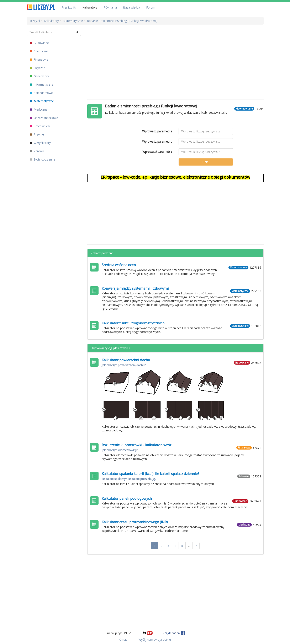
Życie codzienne (42, 159)
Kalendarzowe (41, 93)
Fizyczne (37, 68)
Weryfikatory (40, 143)
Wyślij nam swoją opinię (155, 640)
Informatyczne (41, 84)
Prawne (37, 134)
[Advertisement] (175, 58)
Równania (110, 7)
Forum (151, 7)
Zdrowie (37, 151)
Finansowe (39, 59)
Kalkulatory (90, 7)
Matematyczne (42, 101)
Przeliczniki (69, 7)
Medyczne (39, 109)
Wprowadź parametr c (157, 152)
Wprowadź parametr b (157, 141)
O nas (123, 640)
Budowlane (39, 43)
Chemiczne (39, 51)
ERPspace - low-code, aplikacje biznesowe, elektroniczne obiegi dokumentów (175, 177)
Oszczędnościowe (44, 118)
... (189, 546)
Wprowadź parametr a (157, 131)
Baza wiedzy (131, 7)
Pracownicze (40, 126)
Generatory (39, 76)
